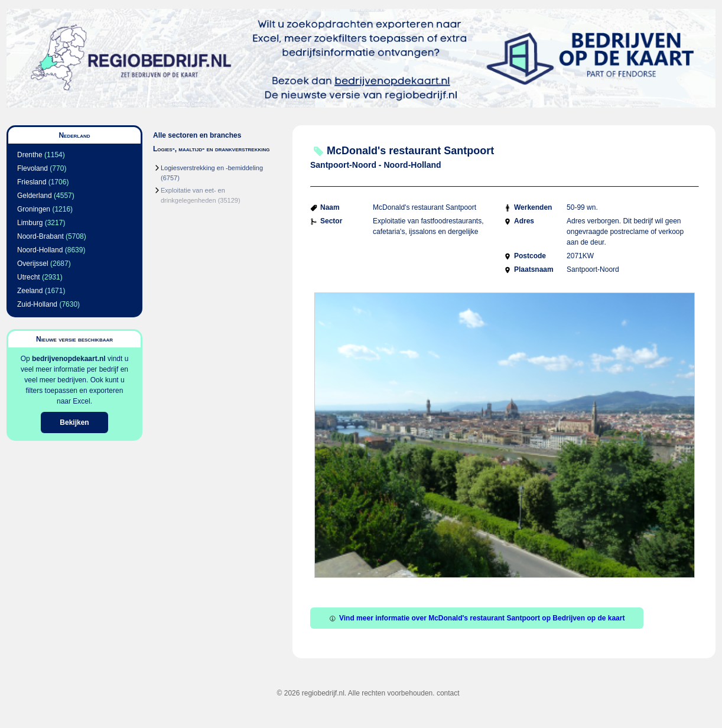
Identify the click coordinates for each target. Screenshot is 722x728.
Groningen (34, 209)
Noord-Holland (40, 250)
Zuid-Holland (37, 304)
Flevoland (32, 168)
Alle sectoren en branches (197, 135)
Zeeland (30, 291)
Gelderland (35, 196)
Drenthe (30, 155)
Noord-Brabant (40, 236)
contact (448, 693)
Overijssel (33, 264)
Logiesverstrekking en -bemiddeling (212, 168)
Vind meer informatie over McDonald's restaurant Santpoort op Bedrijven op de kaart (477, 618)
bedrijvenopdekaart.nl (69, 359)
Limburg (30, 223)
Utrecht (29, 277)
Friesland (32, 182)
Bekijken (74, 422)
